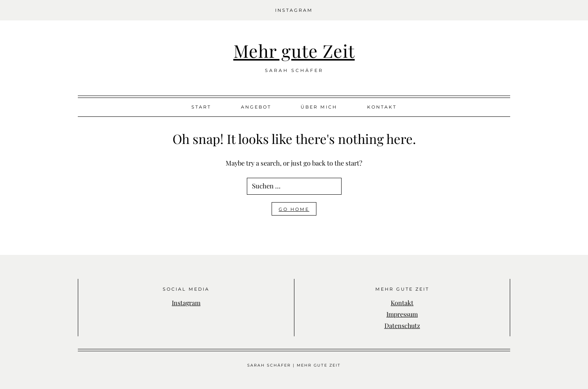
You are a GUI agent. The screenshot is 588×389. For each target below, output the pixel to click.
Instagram (294, 10)
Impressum (402, 314)
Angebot (256, 107)
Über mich (319, 107)
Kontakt (382, 107)
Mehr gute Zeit (294, 51)
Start (201, 107)
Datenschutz (402, 325)
